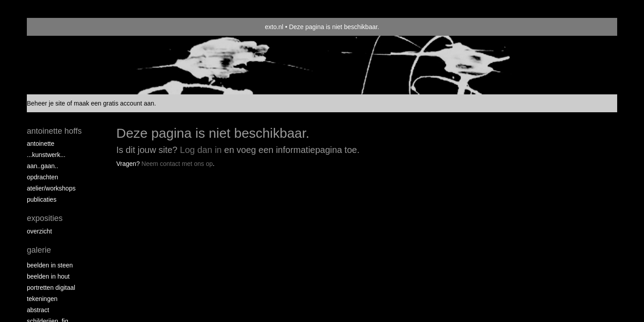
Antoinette (41, 144)
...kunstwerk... (46, 155)
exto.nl (274, 27)
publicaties (42, 199)
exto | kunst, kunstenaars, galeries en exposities (52, 27)
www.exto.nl (113, 183)
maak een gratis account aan (114, 103)
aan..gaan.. (42, 166)
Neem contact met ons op (177, 164)
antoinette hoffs (54, 131)
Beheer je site (46, 103)
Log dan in (201, 150)
